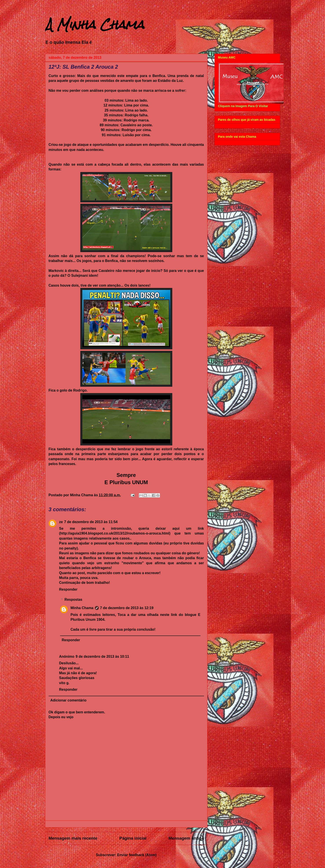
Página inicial (133, 838)
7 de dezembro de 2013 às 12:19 (127, 608)
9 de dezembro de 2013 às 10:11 (102, 656)
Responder (68, 589)
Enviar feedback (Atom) (137, 855)
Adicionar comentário (68, 700)
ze (61, 522)
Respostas (73, 600)
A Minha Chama (95, 25)
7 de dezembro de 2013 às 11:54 (91, 522)
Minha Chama (82, 608)
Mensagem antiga (186, 838)
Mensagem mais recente (73, 838)
